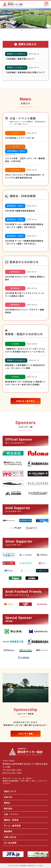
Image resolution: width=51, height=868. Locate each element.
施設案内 (8, 831)
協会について (10, 791)
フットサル (15, 170)
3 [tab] (30, 31)
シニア (15, 133)
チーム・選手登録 (12, 826)
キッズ (15, 147)
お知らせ (8, 797)
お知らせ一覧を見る (26, 401)
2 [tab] (26, 31)
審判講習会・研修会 (15, 206)
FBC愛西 (15, 344)
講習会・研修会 (11, 820)
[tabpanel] (26, 18)
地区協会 (8, 809)
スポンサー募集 (26, 734)
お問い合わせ (10, 837)
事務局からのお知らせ (16, 54)
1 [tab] (21, 31)
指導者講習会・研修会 (16, 151)
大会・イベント (11, 814)
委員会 (7, 803)
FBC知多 (15, 377)
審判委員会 (15, 272)
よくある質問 (10, 843)
